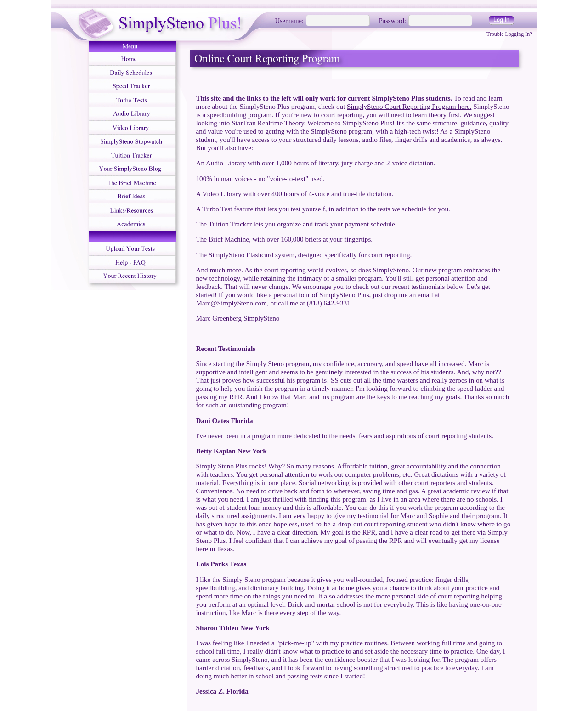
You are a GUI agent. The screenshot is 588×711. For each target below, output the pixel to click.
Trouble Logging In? (509, 34)
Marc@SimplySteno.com (232, 303)
